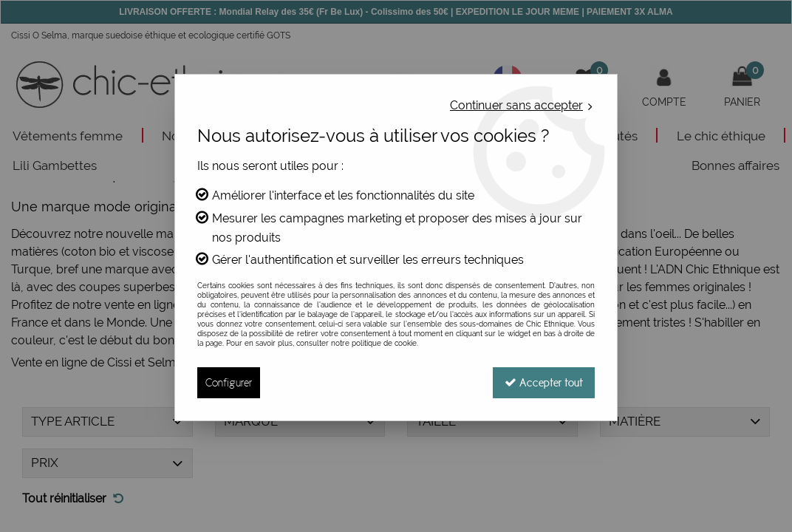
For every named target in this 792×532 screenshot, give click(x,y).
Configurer (229, 382)
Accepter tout (544, 382)
